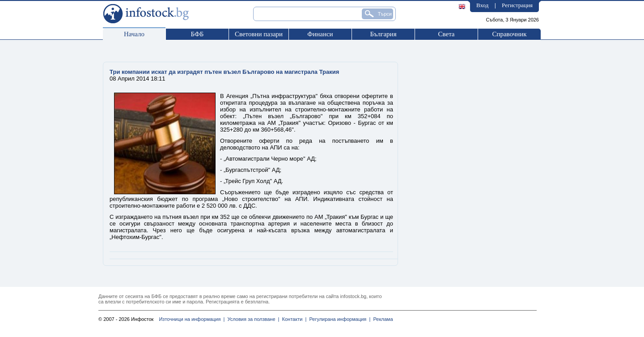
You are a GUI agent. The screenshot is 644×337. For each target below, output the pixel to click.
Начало (134, 34)
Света (446, 34)
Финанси (320, 34)
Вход (482, 5)
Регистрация (517, 5)
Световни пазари (259, 34)
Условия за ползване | (252, 319)
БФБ (197, 34)
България (383, 34)
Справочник (509, 34)
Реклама (381, 319)
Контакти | (293, 319)
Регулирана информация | (338, 319)
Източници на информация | (192, 319)
